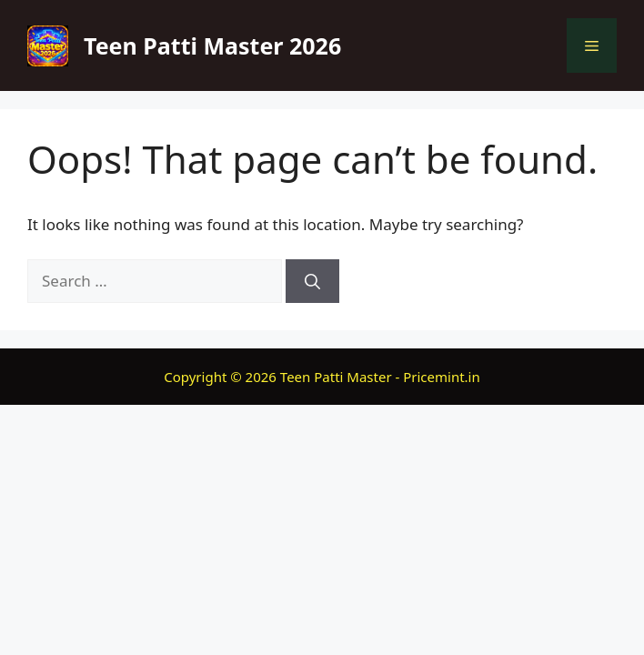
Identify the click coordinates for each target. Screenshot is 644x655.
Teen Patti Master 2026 (212, 45)
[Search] (312, 281)
